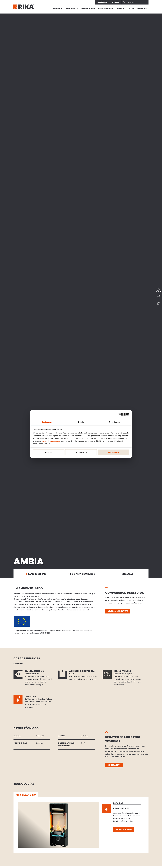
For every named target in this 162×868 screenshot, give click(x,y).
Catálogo (102, 2)
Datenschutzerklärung (51, 441)
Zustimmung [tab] (47, 422)
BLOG (131, 8)
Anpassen (81, 452)
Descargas (126, 574)
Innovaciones (88, 8)
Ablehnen (49, 452)
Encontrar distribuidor (81, 574)
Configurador (106, 8)
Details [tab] (81, 422)
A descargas (114, 765)
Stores (116, 2)
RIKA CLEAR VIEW (26, 795)
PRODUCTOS (72, 8)
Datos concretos (36, 574)
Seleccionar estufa (118, 611)
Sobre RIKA (143, 8)
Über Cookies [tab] (115, 422)
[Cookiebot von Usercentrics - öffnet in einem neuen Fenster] (119, 415)
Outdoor (58, 8)
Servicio (121, 8)
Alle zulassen (113, 452)
